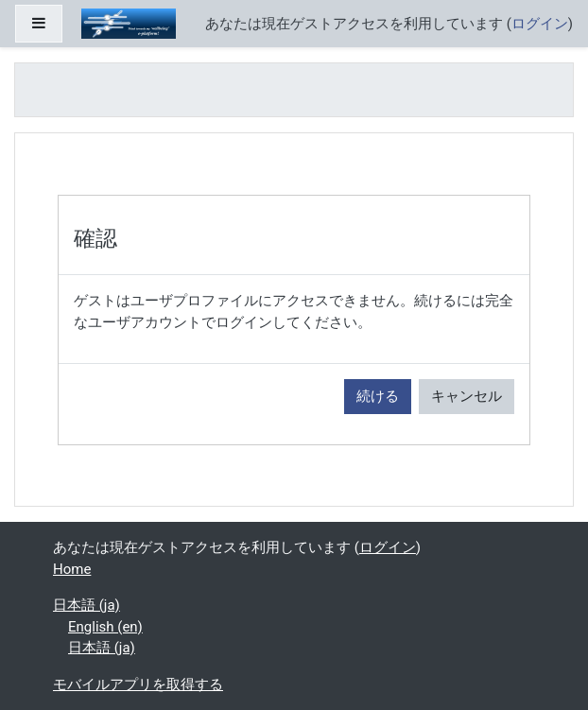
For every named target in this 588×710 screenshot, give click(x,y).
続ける (378, 396)
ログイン (540, 24)
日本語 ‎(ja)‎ (86, 605)
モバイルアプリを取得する (138, 684)
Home (72, 569)
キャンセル (467, 396)
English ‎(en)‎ (105, 627)
